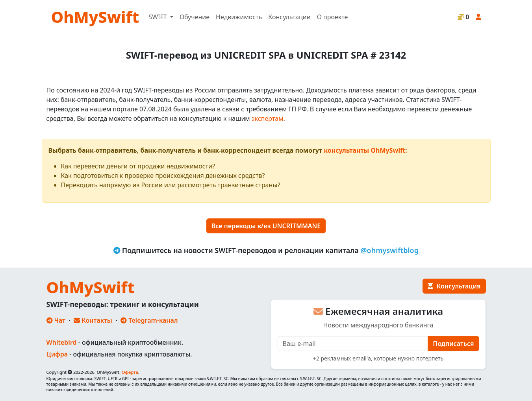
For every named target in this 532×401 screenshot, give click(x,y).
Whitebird (62, 342)
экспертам (268, 118)
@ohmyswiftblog (389, 250)
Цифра (57, 354)
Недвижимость (239, 17)
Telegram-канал (149, 320)
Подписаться (453, 344)
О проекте (333, 17)
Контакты (93, 320)
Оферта (130, 372)
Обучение (195, 17)
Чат (56, 320)
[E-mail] (353, 344)
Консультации (289, 17)
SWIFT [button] (158, 17)
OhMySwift (95, 17)
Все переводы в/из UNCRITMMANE (266, 226)
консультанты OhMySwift (364, 150)
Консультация (454, 286)
